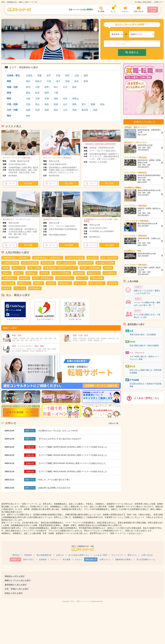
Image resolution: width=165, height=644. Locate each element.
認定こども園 (19, 268)
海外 (9, 116)
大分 (65, 110)
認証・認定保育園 (109, 258)
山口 (65, 104)
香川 (84, 104)
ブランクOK (20, 288)
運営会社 (16, 555)
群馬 (86, 81)
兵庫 (37, 99)
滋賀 (56, 99)
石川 (65, 87)
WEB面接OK (35, 288)
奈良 (65, 99)
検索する (132, 52)
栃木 (77, 81)
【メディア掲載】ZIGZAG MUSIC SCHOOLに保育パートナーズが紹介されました (73, 455)
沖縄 (95, 110)
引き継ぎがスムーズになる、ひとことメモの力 (58, 431)
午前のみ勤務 (97, 278)
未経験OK (38, 283)
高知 (102, 104)
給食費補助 (79, 273)
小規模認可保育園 (10, 263)
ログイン (55, 559)
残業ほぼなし (24, 283)
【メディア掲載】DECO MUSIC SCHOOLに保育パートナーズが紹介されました (72, 463)
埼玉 (58, 81)
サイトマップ (117, 555)
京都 (47, 99)
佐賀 (37, 110)
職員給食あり (65, 283)
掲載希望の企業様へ (124, 559)
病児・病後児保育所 (66, 263)
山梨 (37, 87)
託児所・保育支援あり (43, 278)
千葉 (49, 81)
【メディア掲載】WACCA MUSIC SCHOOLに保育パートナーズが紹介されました (73, 471)
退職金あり (32, 273)
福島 (86, 75)
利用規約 (28, 555)
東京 (28, 81)
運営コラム (132, 555)
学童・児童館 (34, 268)
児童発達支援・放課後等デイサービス (61, 268)
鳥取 (47, 104)
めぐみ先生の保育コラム (79, 555)
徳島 (74, 104)
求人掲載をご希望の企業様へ (144, 2)
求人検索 (67, 559)
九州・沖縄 (12, 110)
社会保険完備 (110, 273)
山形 (77, 75)
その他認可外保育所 (105, 263)
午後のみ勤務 (8, 283)
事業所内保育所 (86, 263)
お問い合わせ (147, 555)
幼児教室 (108, 268)
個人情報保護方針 (44, 555)
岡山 (37, 104)
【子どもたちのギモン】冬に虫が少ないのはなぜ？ (60, 439)
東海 (9, 93)
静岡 (47, 93)
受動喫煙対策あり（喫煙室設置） (48, 258)
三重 (56, 93)
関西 (9, 99)
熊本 (56, 110)
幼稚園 (5, 268)
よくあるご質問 (100, 555)
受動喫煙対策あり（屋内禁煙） (16, 258)
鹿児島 (85, 110)
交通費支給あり (9, 278)
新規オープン (94, 273)
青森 (40, 75)
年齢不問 (51, 283)
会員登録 (153, 9)
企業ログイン (105, 559)
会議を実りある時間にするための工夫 (54, 488)
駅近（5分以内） (97, 283)
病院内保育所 (47, 263)
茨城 (67, 81)
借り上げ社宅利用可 (61, 273)
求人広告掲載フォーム (146, 559)
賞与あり (19, 273)
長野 (47, 87)
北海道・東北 (13, 75)
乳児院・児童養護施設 (90, 268)
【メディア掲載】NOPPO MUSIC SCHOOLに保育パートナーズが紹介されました (73, 447)
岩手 (49, 75)
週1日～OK (82, 278)
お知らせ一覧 (113, 423)
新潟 (28, 87)
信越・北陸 (12, 87)
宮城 (58, 75)
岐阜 (37, 93)
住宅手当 (45, 273)
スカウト (78, 559)
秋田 (67, 75)
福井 (74, 87)
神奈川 (38, 81)
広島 (28, 104)
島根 (56, 104)
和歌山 (76, 99)
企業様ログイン (159, 2)
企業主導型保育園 (30, 263)
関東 (9, 81)
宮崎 (74, 110)
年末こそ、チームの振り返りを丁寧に (54, 480)
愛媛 (93, 104)
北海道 (29, 75)
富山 (56, 87)
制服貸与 (6, 288)
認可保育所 (93, 258)
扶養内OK (113, 283)
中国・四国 (12, 104)
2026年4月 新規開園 (75, 258)
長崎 (47, 110)
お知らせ (60, 555)
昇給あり (6, 273)
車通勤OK (25, 278)
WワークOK (80, 283)
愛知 (28, 93)
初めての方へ (29, 559)
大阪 (28, 99)
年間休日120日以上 (65, 278)
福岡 (28, 110)
